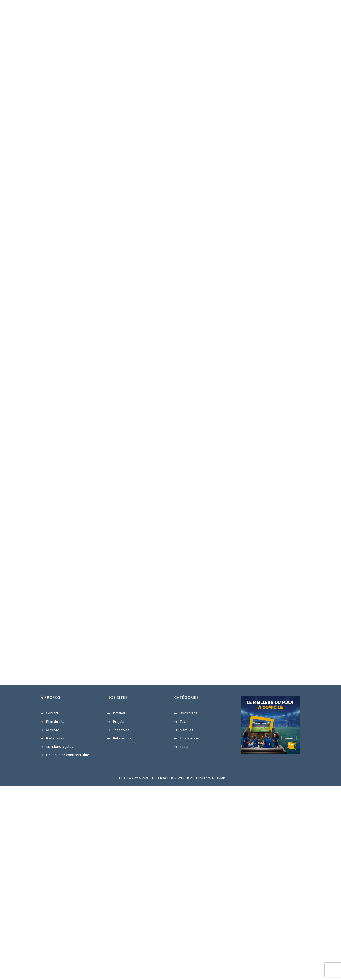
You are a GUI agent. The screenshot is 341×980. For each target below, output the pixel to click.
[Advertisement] (123, 429)
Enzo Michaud (214, 972)
